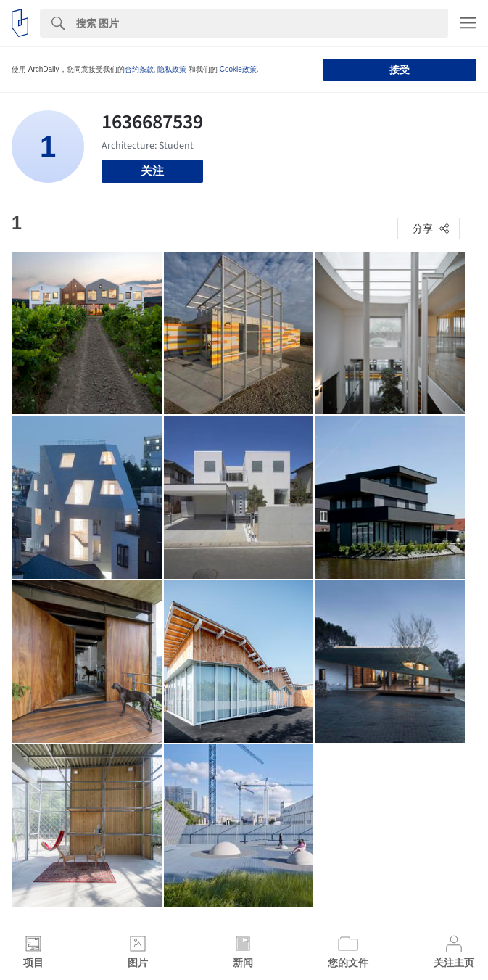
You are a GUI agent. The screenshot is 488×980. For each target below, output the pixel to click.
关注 (152, 171)
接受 (400, 70)
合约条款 (139, 69)
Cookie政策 (238, 69)
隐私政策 (172, 69)
